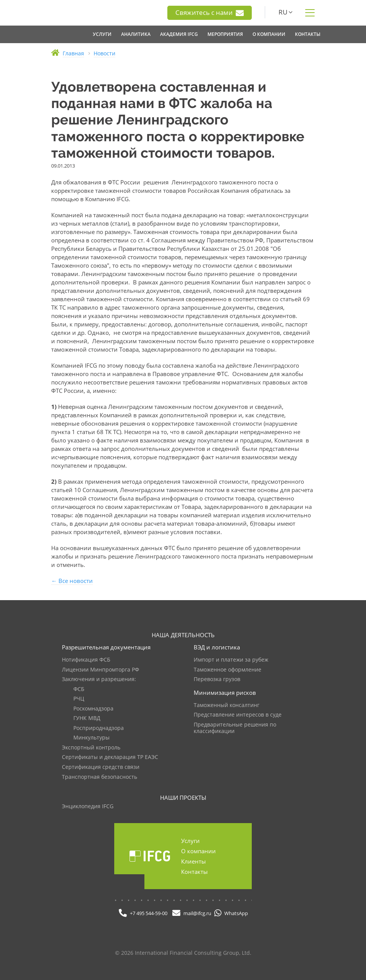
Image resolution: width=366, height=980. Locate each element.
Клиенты (194, 861)
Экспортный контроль (91, 748)
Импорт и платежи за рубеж (231, 660)
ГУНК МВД (87, 718)
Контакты (194, 872)
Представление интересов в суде (238, 715)
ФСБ (79, 689)
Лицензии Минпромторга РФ (100, 670)
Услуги (190, 841)
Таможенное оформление (228, 670)
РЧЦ (79, 699)
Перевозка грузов (217, 679)
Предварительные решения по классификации (235, 728)
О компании (198, 851)
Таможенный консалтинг (227, 705)
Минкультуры (91, 738)
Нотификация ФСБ (86, 660)
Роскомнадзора (93, 709)
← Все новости (72, 581)
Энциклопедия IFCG (88, 806)
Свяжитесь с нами (210, 13)
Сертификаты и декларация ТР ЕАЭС (110, 757)
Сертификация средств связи (101, 767)
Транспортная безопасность (100, 777)
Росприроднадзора (99, 728)
